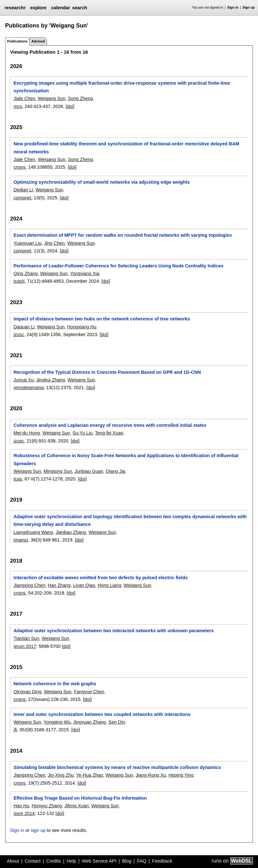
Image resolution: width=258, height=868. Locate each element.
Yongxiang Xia (85, 273)
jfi (15, 730)
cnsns (19, 167)
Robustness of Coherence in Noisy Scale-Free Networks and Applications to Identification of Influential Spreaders (126, 459)
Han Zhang (59, 585)
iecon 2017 (25, 646)
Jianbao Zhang (71, 532)
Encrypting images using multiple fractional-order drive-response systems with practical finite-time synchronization (122, 87)
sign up (38, 830)
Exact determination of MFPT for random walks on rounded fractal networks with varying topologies (123, 235)
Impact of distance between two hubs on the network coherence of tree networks (102, 319)
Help (72, 861)
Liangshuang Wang (33, 532)
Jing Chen (54, 243)
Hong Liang (110, 585)
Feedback (162, 861)
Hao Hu (21, 806)
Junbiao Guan (89, 471)
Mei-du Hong (27, 433)
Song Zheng (80, 98)
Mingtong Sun (58, 471)
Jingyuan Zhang (89, 722)
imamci (21, 540)
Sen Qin (117, 722)
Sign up (249, 8)
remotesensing (28, 388)
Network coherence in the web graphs (55, 684)
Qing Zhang (25, 273)
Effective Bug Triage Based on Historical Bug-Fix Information (80, 798)
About (13, 861)
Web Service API (99, 861)
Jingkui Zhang (51, 380)
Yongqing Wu (57, 722)
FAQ (142, 861)
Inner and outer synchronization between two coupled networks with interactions (102, 714)
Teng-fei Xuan (109, 433)
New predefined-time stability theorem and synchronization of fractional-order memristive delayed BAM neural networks (126, 148)
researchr (15, 8)
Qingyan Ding (27, 692)
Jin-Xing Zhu (61, 775)
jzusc (19, 334)
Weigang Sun (51, 98)
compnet (22, 198)
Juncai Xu (23, 380)
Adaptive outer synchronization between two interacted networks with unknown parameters (114, 631)
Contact (33, 861)
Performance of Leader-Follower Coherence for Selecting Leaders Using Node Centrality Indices (118, 266)
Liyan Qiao (84, 585)
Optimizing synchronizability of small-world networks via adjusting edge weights (102, 182)
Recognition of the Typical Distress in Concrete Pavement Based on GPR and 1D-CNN (107, 372)
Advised (38, 41)
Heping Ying (181, 775)
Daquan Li (24, 327)
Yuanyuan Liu (27, 243)
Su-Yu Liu (82, 433)
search (80, 8)
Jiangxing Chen (29, 585)
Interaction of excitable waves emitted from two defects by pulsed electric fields (100, 578)
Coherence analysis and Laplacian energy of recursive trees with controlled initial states (110, 425)
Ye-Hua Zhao (89, 775)
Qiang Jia (115, 471)
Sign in (233, 8)
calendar (61, 8)
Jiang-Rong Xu (151, 775)
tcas (18, 479)
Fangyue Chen (89, 692)
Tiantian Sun (26, 638)
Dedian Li (23, 190)
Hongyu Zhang (47, 806)
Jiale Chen (24, 98)
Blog (127, 861)
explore (38, 8)
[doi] (70, 106)
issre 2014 (24, 813)
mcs (18, 106)
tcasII (19, 281)
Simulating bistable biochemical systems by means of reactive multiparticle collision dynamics (117, 767)
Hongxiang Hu (82, 327)
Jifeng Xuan (77, 806)
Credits (54, 861)
